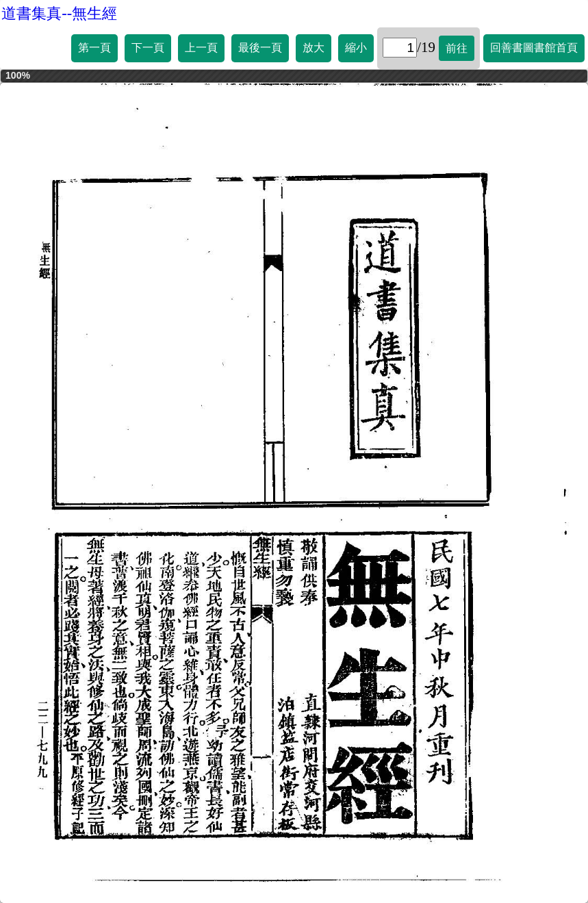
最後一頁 (260, 48)
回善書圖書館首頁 (534, 48)
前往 (457, 48)
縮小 (356, 48)
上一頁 (201, 48)
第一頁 (94, 48)
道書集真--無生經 (59, 13)
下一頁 (148, 48)
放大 (314, 48)
